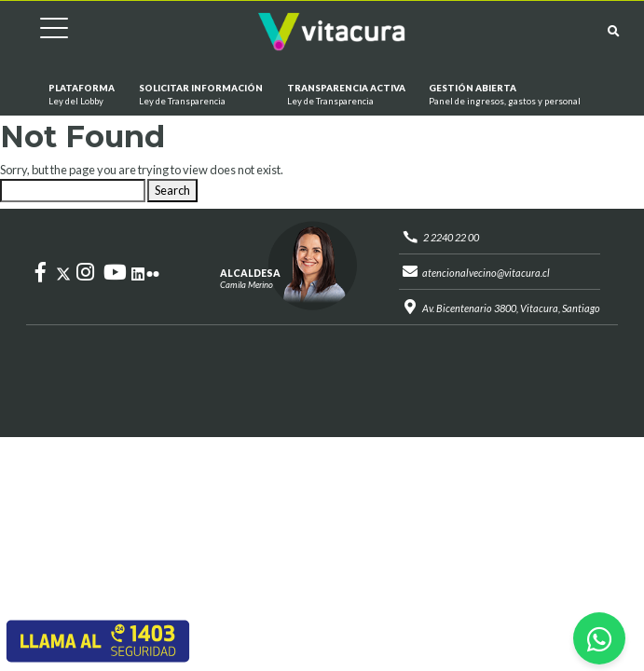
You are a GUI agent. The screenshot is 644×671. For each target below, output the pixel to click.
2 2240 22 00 (451, 237)
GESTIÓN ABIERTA (505, 95)
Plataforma (82, 95)
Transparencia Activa (345, 95)
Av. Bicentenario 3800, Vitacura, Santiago (511, 308)
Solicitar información (201, 95)
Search (172, 190)
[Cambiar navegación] (40, 31)
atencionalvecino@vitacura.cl (486, 273)
